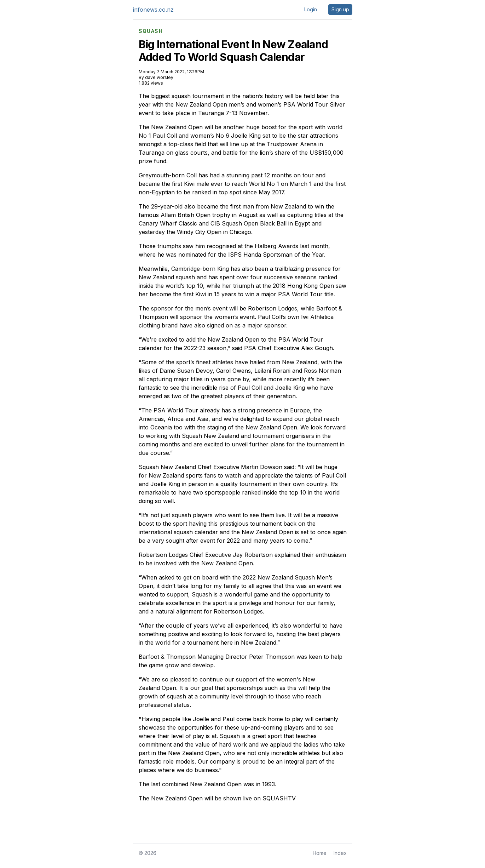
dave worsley (159, 77)
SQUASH (151, 31)
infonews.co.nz (153, 10)
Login (311, 9)
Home (320, 853)
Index (340, 853)
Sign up (340, 9)
